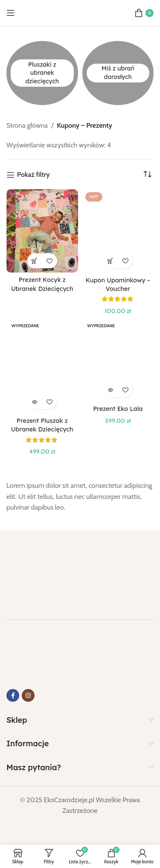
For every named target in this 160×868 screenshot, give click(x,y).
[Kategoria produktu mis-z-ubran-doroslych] (118, 73)
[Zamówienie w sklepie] (147, 174)
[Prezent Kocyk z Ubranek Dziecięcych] (42, 231)
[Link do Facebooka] (13, 695)
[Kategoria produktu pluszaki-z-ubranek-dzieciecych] (42, 73)
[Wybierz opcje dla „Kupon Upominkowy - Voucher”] (110, 261)
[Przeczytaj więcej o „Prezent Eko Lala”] (110, 390)
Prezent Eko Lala (118, 409)
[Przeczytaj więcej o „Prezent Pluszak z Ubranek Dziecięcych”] (35, 402)
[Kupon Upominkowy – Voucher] (118, 231)
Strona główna (27, 125)
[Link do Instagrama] (28, 695)
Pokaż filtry (33, 175)
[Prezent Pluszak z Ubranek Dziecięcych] (42, 366)
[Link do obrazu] (49, 570)
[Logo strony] (80, 12)
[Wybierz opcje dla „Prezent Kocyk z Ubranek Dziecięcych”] (35, 261)
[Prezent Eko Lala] (118, 360)
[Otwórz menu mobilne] (11, 13)
